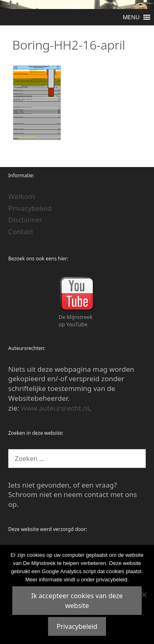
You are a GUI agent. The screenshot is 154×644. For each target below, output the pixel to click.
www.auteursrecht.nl (55, 408)
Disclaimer (25, 220)
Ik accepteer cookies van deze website (77, 601)
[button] (131, 17)
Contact (21, 232)
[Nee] (144, 594)
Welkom (22, 196)
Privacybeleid (30, 208)
